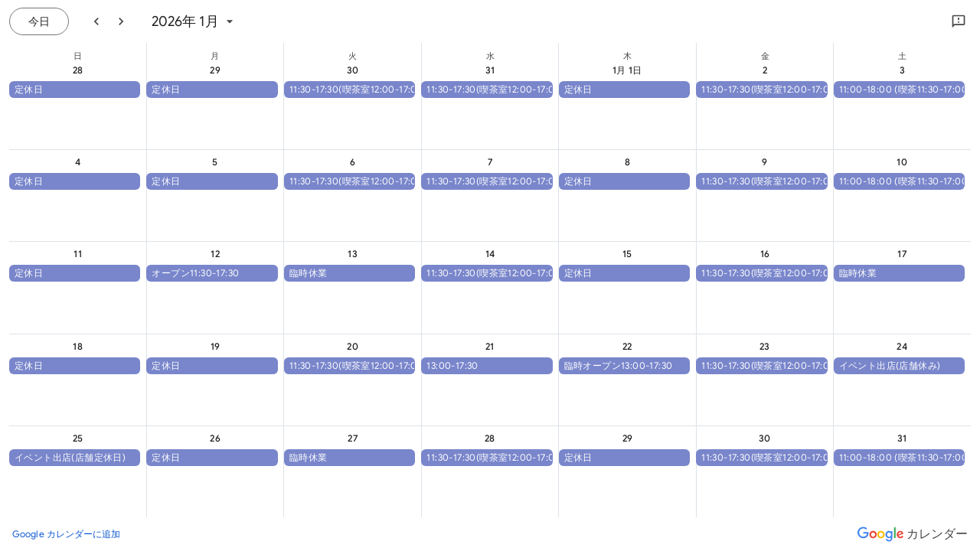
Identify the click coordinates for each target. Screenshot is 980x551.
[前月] (96, 21)
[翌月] (121, 21)
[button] (75, 90)
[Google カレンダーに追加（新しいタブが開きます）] (67, 534)
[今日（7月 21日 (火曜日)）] (39, 21)
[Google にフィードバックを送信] (959, 21)
